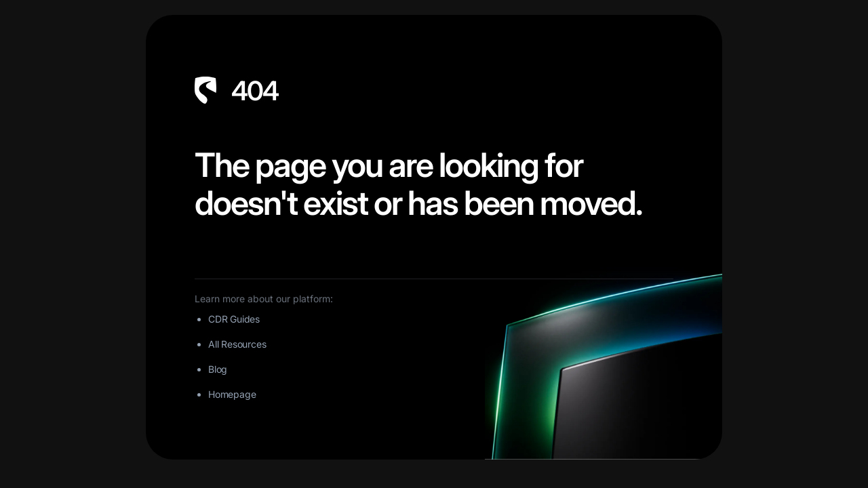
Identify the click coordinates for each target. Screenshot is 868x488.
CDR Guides (234, 319)
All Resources (237, 344)
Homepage (232, 394)
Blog (218, 369)
